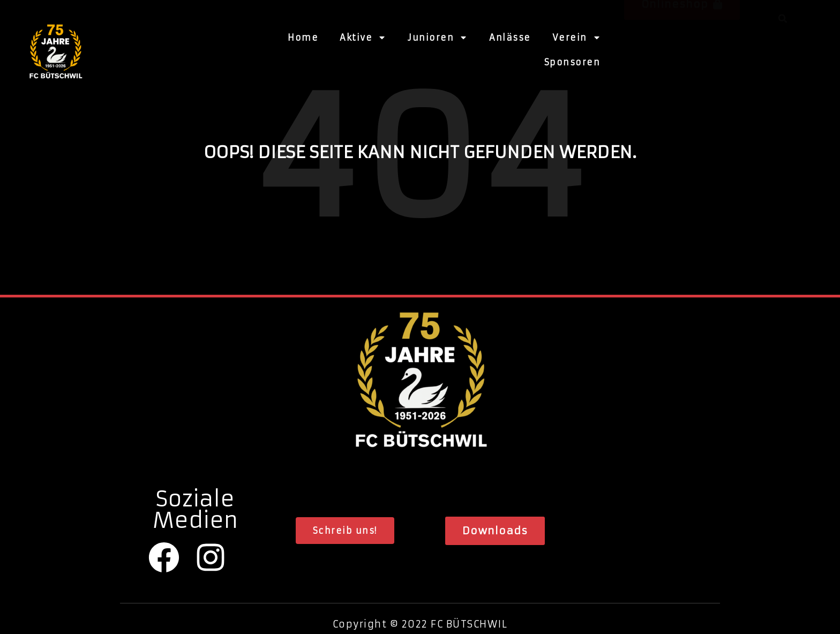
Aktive (363, 36)
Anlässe (510, 36)
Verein (577, 36)
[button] (682, 47)
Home (303, 36)
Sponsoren (572, 61)
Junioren (438, 36)
